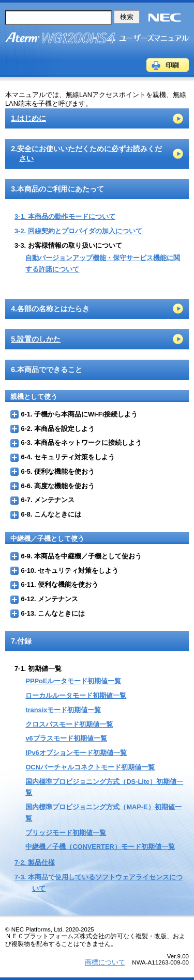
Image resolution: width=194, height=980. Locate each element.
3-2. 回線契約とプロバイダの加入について (78, 231)
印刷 (168, 65)
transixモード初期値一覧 (63, 710)
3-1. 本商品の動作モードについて (65, 216)
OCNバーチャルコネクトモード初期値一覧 (90, 767)
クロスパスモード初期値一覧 (69, 724)
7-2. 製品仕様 (35, 863)
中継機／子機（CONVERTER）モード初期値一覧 (100, 847)
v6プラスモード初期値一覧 (66, 738)
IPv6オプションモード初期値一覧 (76, 753)
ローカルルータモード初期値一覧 (76, 695)
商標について (105, 962)
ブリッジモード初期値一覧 (66, 833)
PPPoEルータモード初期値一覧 (73, 681)
